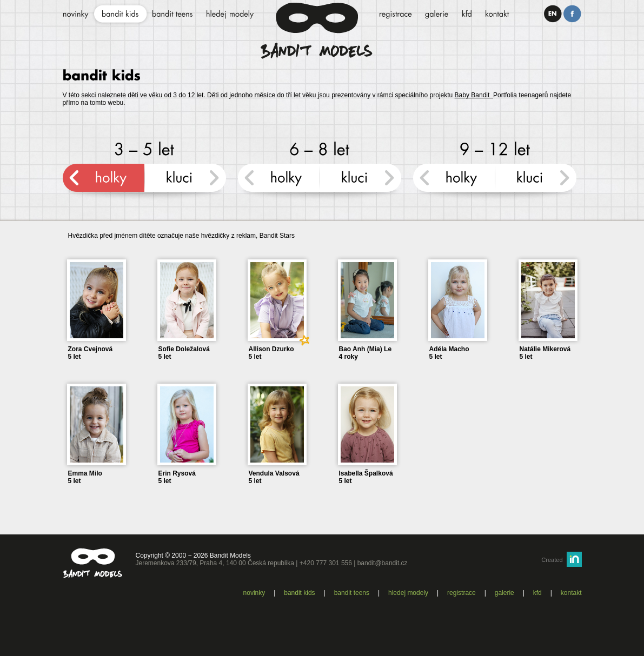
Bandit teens (352, 593)
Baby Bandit (474, 95)
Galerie (504, 593)
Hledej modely (408, 593)
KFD (537, 593)
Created (552, 560)
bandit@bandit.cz (383, 563)
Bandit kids (299, 593)
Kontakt (571, 593)
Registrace (462, 593)
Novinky (254, 593)
